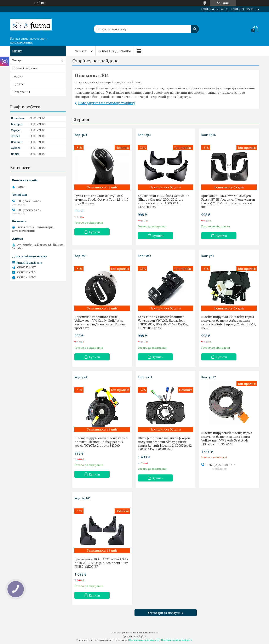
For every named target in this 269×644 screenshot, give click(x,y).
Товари (81, 51)
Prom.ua (154, 632)
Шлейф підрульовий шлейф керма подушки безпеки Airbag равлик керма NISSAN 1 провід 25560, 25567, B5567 (228, 322)
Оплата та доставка (115, 51)
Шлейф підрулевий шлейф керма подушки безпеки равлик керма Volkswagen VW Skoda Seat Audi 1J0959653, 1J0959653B (227, 438)
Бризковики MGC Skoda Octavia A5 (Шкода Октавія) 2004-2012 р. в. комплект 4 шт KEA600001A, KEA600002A (164, 201)
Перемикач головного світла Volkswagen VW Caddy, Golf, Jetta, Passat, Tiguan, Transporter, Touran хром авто (100, 322)
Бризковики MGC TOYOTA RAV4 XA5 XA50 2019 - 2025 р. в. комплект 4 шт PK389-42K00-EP (101, 563)
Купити (95, 232)
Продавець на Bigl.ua (134, 636)
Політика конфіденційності (177, 640)
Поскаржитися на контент (144, 640)
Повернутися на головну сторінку (107, 103)
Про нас (18, 84)
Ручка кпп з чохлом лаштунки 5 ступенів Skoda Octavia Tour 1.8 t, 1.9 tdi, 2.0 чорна (101, 199)
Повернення (21, 92)
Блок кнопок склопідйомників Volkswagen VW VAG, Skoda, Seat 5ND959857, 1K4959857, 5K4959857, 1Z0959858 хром (163, 322)
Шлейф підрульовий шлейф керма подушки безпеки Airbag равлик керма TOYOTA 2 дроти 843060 (101, 442)
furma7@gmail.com (29, 263)
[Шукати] (195, 27)
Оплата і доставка (25, 68)
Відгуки (18, 76)
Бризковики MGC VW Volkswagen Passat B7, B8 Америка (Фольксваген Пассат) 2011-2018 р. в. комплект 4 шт (228, 201)
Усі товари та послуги (164, 613)
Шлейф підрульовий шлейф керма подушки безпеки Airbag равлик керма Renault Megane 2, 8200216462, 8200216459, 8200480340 (165, 444)
